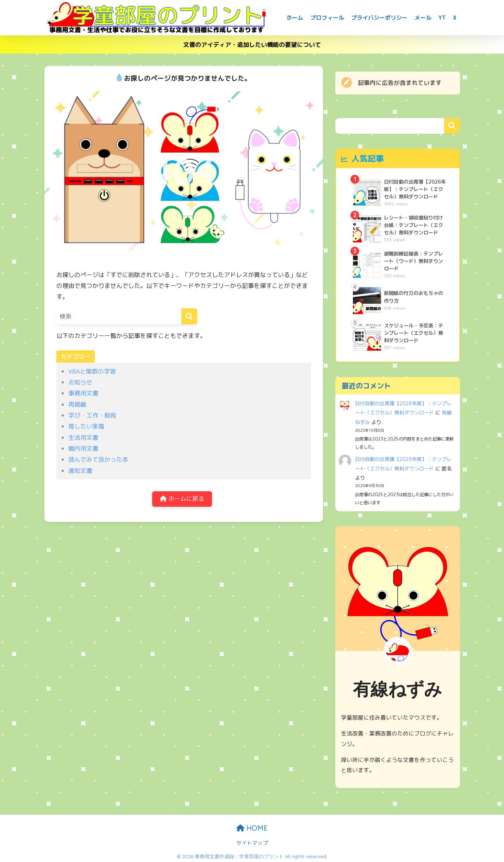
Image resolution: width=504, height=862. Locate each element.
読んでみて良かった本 (98, 459)
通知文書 (80, 471)
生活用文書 (83, 438)
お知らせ (80, 382)
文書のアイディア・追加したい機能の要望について (252, 45)
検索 (452, 126)
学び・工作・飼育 (92, 415)
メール (423, 18)
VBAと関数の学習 (92, 371)
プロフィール (327, 18)
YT (442, 18)
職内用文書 (83, 448)
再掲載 (77, 404)
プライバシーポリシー (379, 18)
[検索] (189, 316)
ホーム (295, 18)
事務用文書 (83, 393)
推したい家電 (86, 426)
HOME (252, 826)
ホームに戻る (182, 499)
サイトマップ (252, 841)
